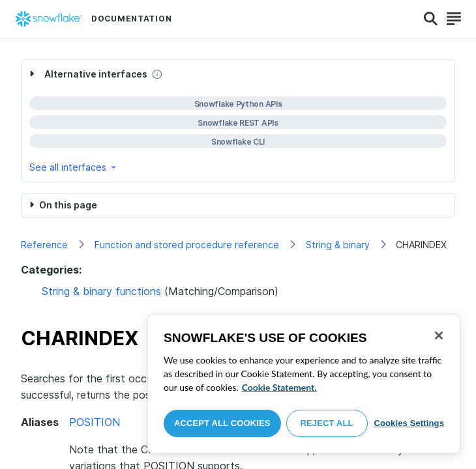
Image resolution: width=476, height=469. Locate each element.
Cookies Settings (409, 423)
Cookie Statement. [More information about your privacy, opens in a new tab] (279, 387)
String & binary (338, 245)
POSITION (95, 422)
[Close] (439, 335)
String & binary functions (101, 291)
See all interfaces (74, 167)
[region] (304, 384)
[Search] (431, 19)
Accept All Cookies (222, 423)
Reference (44, 245)
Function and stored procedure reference (187, 245)
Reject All (327, 423)
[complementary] (238, 121)
